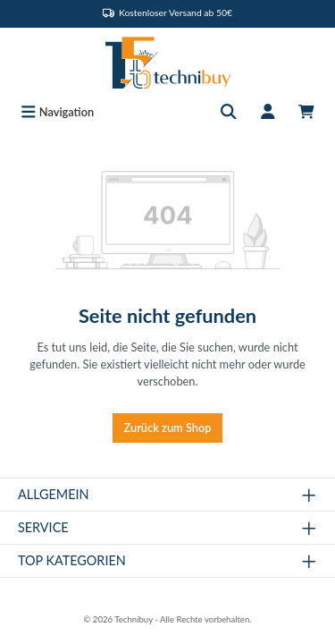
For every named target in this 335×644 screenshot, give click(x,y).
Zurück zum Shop (168, 428)
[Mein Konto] (268, 112)
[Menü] (57, 112)
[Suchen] (229, 112)
